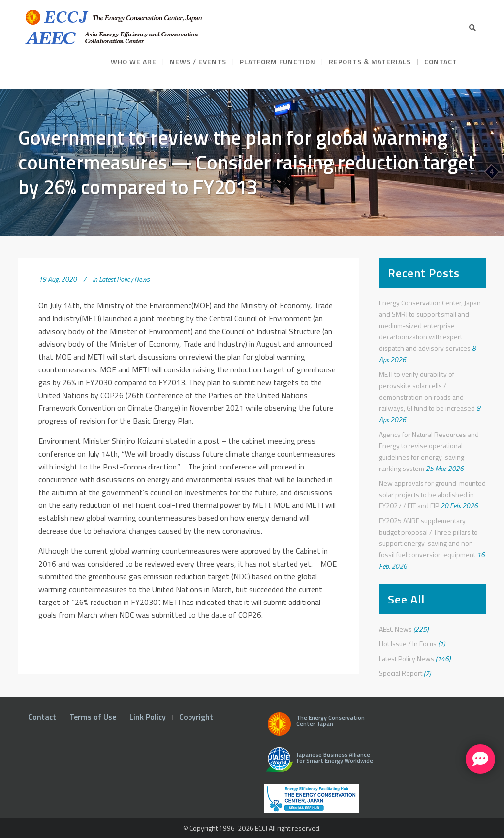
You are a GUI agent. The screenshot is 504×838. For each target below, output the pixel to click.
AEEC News (395, 629)
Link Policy (148, 717)
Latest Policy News (124, 279)
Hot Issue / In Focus (408, 644)
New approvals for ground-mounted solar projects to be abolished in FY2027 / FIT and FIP (432, 494)
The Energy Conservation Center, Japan (315, 727)
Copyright (196, 717)
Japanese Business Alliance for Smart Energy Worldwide (317, 764)
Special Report (401, 673)
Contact (42, 717)
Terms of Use (93, 717)
